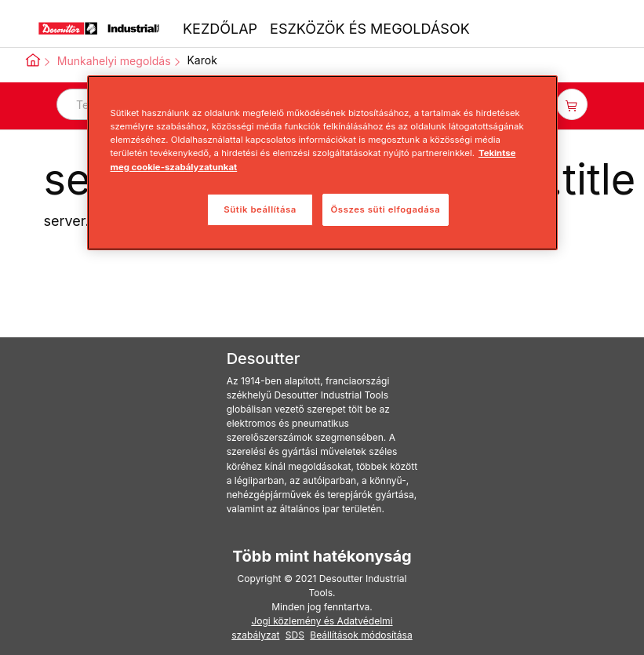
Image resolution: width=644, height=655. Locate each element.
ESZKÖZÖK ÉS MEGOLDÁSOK (370, 29)
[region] (322, 163)
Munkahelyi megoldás (114, 61)
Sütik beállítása (260, 209)
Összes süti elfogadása (386, 209)
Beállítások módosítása (361, 635)
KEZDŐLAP (220, 29)
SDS (295, 635)
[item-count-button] (572, 104)
